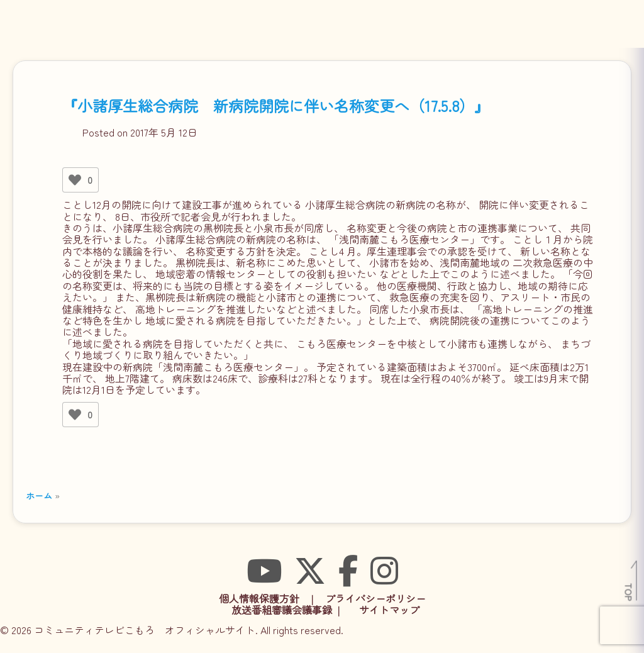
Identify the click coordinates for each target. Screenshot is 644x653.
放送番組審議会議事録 (282, 610)
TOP (629, 592)
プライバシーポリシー (375, 598)
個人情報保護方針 (259, 598)
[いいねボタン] (75, 180)
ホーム (39, 495)
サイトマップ (389, 610)
